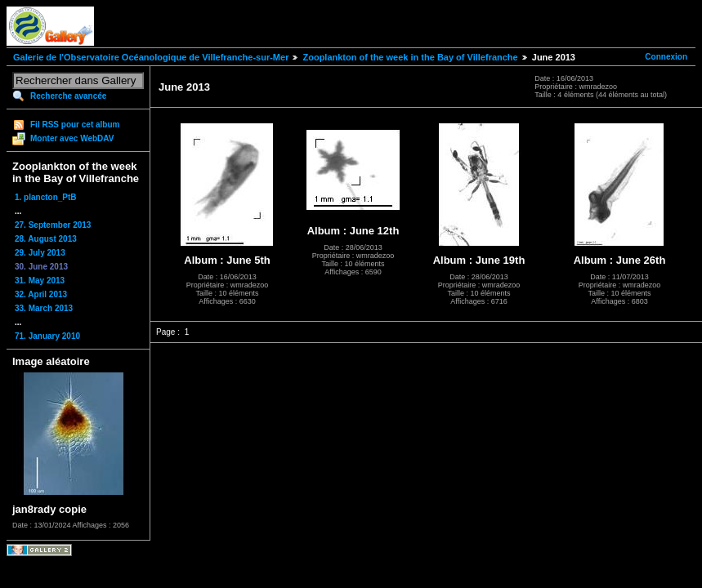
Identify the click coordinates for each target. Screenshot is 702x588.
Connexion (666, 57)
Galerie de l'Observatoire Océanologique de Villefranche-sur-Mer (151, 57)
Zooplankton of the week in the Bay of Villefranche (410, 57)
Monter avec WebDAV (72, 138)
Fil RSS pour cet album (75, 125)
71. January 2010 (47, 336)
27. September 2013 (53, 225)
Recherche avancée (68, 96)
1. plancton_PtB (46, 197)
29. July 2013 (40, 253)
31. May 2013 (40, 281)
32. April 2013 (41, 294)
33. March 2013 (44, 308)
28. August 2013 (46, 239)
